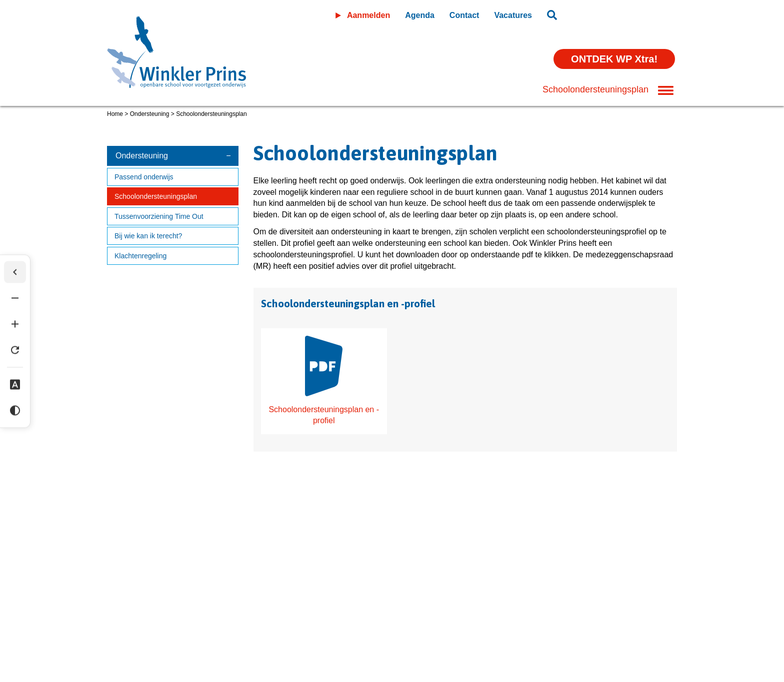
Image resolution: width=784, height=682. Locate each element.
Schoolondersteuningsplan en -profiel (324, 380)
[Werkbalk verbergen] (15, 272)
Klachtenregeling (140, 256)
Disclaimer (126, 605)
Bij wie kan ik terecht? (148, 236)
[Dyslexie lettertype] (15, 384)
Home (115, 114)
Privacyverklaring (192, 605)
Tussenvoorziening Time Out (159, 216)
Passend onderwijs (144, 177)
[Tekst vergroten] (15, 324)
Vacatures (513, 15)
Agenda (420, 15)
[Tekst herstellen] (15, 350)
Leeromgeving (621, 13)
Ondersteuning (150, 114)
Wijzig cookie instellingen (283, 605)
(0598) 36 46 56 (139, 634)
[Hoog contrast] (15, 410)
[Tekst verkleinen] (15, 298)
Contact (464, 15)
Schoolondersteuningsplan (156, 196)
